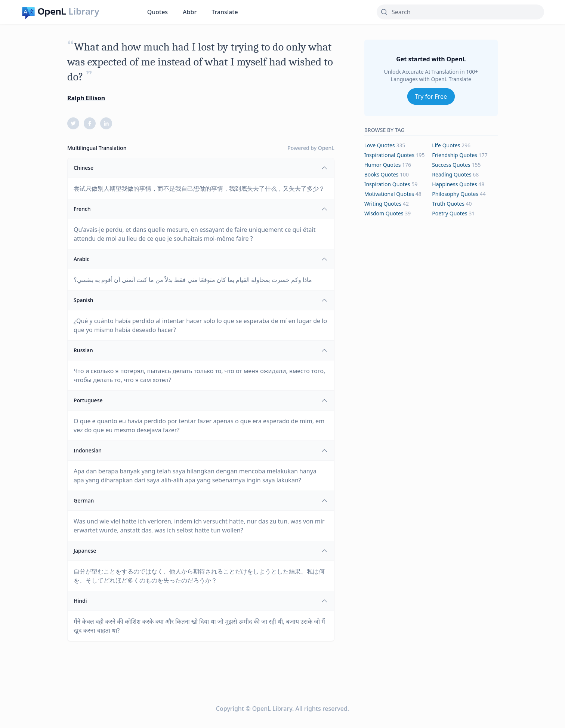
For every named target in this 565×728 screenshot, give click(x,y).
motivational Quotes (389, 194)
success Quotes (451, 165)
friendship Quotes (455, 155)
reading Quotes (452, 174)
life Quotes (446, 145)
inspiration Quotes (387, 184)
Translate (225, 12)
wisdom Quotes (384, 213)
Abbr (190, 12)
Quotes (158, 12)
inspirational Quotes (389, 155)
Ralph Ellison (86, 98)
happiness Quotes (454, 184)
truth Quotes (448, 204)
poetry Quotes (450, 213)
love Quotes (380, 145)
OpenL (326, 148)
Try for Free (431, 96)
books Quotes (382, 174)
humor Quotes (383, 165)
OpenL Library (272, 709)
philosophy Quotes (455, 194)
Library (84, 11)
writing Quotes (383, 204)
